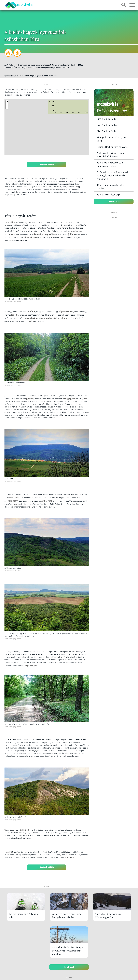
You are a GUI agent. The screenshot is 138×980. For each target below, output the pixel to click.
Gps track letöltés (47, 164)
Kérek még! (114, 201)
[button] (7, 107)
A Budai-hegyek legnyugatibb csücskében (39, 76)
